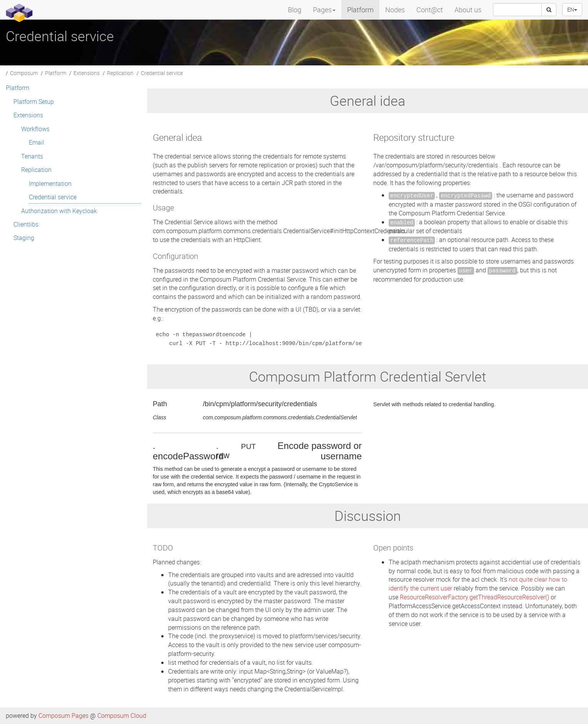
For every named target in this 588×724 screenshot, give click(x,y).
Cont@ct (430, 10)
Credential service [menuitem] (53, 197)
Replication (120, 73)
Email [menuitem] (37, 142)
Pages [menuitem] (324, 10)
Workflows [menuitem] (35, 129)
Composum (24, 73)
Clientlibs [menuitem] (26, 224)
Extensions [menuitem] (28, 115)
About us (468, 10)
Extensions (87, 73)
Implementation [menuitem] (50, 184)
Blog (295, 10)
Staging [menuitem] (24, 238)
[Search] (549, 10)
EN (572, 9)
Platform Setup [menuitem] (34, 102)
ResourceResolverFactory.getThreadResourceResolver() (474, 597)
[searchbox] (517, 10)
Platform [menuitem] (18, 88)
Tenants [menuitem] (32, 156)
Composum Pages (63, 716)
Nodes (395, 10)
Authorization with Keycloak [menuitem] (59, 211)
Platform (360, 10)
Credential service (162, 73)
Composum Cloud (122, 716)
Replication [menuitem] (36, 170)
